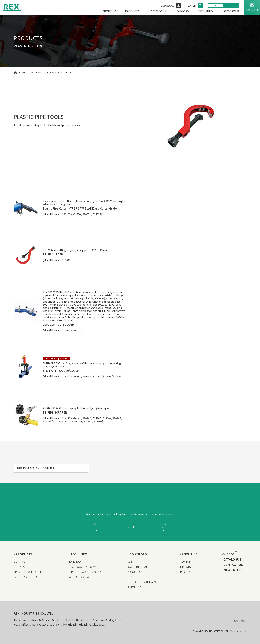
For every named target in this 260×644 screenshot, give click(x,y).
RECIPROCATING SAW (82, 567)
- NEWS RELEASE (234, 570)
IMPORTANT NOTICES (27, 577)
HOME (22, 72)
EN (231, 5)
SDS (130, 561)
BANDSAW (75, 561)
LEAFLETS (134, 577)
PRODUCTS (132, 11)
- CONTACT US (232, 564)
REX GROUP (231, 11)
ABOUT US (110, 11)
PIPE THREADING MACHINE (86, 572)
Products (36, 72)
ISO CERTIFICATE (138, 567)
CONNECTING (22, 567)
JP (216, 5)
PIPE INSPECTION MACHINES (35, 468)
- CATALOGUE (231, 559)
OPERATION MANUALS (142, 582)
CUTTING (19, 561)
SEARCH (191, 6)
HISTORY (186, 567)
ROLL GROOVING (79, 577)
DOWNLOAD (167, 6)
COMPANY (186, 561)
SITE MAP (240, 621)
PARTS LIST (134, 587)
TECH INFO (206, 11)
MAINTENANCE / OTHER (29, 572)
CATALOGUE (159, 11)
